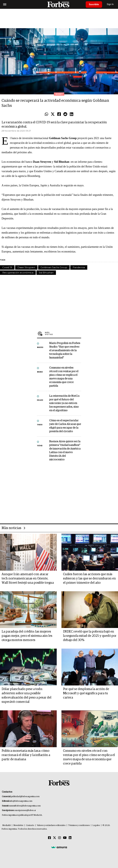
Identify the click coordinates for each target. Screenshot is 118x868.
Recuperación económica (18, 273)
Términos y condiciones (79, 825)
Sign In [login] (110, 4)
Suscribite (94, 4)
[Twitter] (55, 838)
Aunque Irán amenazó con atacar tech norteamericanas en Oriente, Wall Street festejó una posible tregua (28, 579)
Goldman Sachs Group (54, 267)
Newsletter (18, 825)
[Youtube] (65, 838)
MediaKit (7, 825)
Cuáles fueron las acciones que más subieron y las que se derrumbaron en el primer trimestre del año (89, 579)
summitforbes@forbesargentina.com (25, 806)
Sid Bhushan (46, 273)
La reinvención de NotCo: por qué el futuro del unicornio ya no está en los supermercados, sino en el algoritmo (64, 403)
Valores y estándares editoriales (51, 825)
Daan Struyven (26, 267)
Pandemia (79, 267)
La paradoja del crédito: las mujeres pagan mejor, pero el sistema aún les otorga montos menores (27, 636)
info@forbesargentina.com (21, 801)
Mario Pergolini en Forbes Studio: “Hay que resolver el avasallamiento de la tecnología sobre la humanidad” (65, 351)
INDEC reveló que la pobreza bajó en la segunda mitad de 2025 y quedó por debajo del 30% (90, 636)
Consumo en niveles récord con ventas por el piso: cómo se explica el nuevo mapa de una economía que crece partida (64, 377)
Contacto (30, 825)
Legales (96, 825)
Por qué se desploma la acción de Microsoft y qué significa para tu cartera (86, 693)
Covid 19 (7, 267)
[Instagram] (60, 838)
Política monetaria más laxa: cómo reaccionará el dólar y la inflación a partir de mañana (26, 755)
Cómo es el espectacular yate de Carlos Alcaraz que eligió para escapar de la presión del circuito (65, 426)
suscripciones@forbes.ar (25, 810)
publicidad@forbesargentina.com (25, 797)
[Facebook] (49, 838)
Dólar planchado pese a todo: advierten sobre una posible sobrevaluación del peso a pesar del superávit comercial (26, 695)
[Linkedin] (70, 838)
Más (63, 333)
